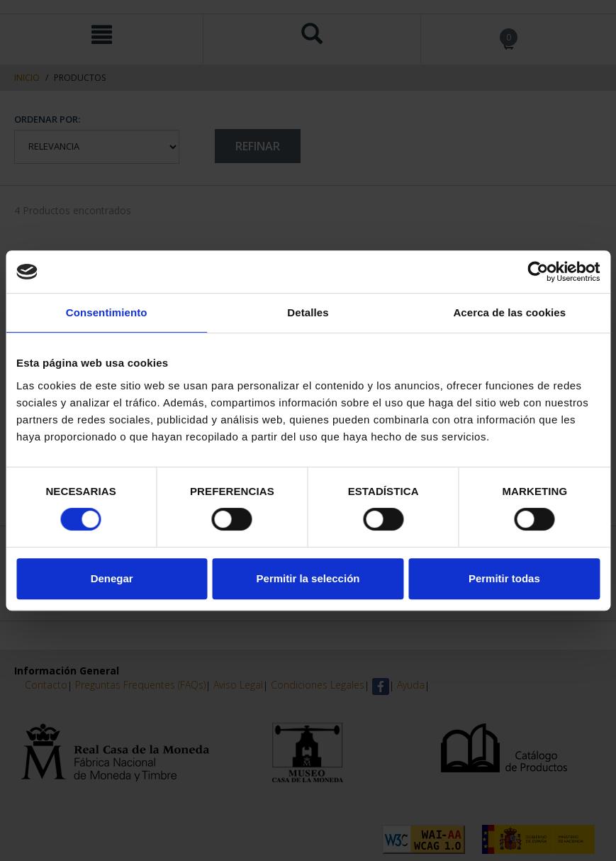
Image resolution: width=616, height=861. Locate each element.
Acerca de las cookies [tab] (509, 312)
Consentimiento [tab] (107, 312)
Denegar (112, 578)
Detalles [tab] (308, 312)
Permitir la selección (308, 578)
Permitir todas (504, 578)
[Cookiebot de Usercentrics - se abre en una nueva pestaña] (538, 272)
